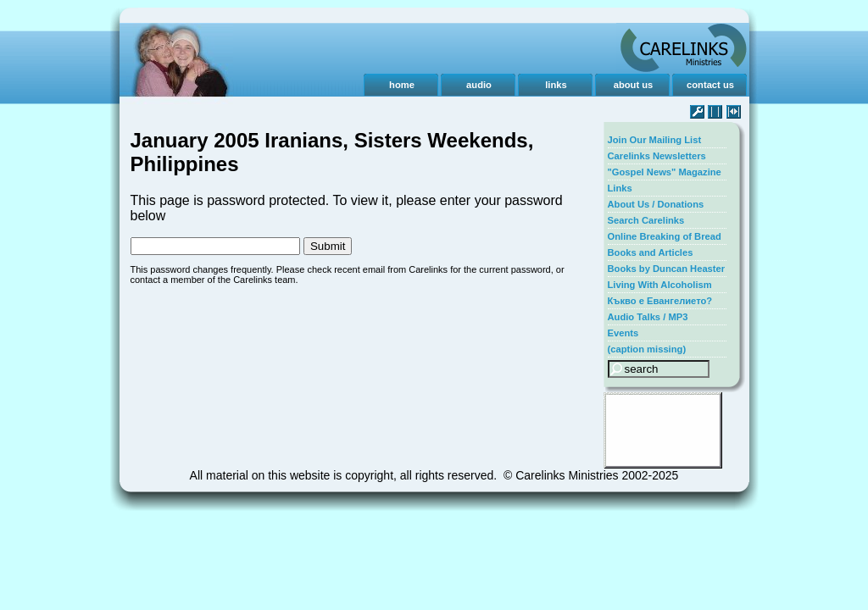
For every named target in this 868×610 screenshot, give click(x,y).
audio (479, 85)
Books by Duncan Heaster (667, 269)
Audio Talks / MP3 (648, 317)
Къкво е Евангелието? (660, 301)
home (402, 85)
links (556, 85)
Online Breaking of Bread (665, 236)
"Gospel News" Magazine (665, 172)
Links (620, 188)
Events (623, 333)
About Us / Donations (656, 204)
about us (634, 85)
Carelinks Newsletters (657, 156)
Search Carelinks (646, 220)
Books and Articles (651, 252)
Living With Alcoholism (660, 285)
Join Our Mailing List (655, 140)
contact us (710, 85)
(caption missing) (647, 349)
